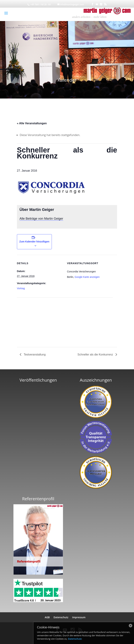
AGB (47, 617)
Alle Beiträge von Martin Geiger (41, 219)
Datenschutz (61, 617)
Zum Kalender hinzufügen (34, 242)
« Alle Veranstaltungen (32, 123)
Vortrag (21, 288)
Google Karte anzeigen (87, 277)
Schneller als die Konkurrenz (96, 355)
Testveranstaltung (34, 355)
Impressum (79, 617)
